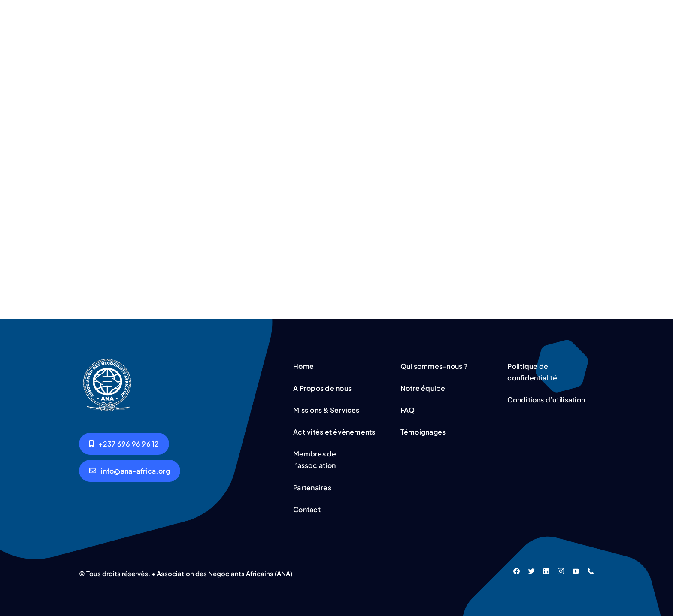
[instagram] (561, 569)
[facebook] (517, 569)
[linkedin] (546, 569)
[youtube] (576, 569)
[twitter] (532, 569)
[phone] (591, 569)
